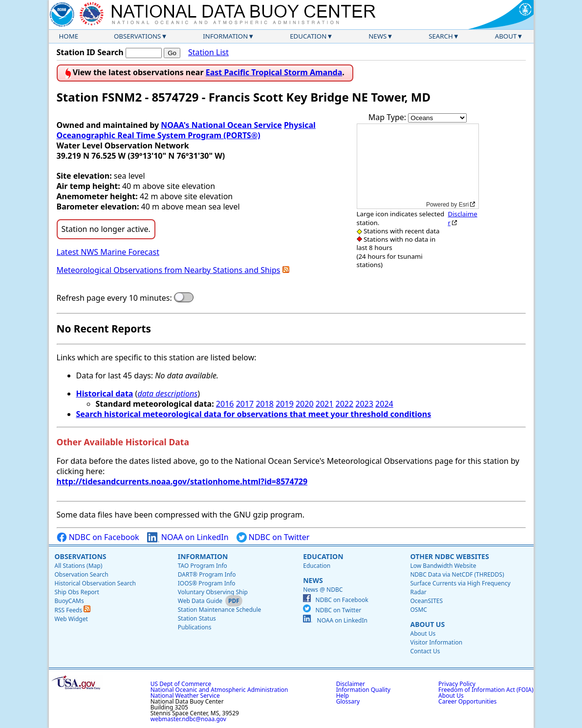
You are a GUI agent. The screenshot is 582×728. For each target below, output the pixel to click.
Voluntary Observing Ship (213, 592)
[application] (418, 166)
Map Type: (388, 117)
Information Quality (363, 690)
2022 (345, 404)
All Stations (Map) (79, 566)
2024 (384, 404)
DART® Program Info (207, 574)
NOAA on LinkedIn (188, 537)
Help (343, 696)
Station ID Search (90, 52)
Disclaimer (462, 218)
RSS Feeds (73, 610)
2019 (285, 404)
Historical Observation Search (95, 583)
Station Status (197, 618)
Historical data (105, 394)
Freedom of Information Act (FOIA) (486, 690)
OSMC (418, 610)
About (506, 36)
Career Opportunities (467, 701)
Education (308, 36)
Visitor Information (436, 642)
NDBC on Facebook (98, 537)
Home (69, 36)
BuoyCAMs (69, 601)
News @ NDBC (323, 590)
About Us (427, 624)
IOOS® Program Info (207, 583)
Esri (464, 205)
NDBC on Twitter (273, 537)
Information (225, 36)
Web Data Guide (200, 601)
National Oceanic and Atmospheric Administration (219, 690)
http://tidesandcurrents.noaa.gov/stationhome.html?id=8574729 (182, 481)
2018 (265, 404)
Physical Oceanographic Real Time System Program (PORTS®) (186, 130)
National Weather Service (185, 696)
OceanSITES (426, 601)
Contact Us (425, 651)
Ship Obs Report (77, 592)
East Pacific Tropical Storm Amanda (274, 72)
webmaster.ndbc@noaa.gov (188, 719)
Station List (208, 52)
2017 (245, 404)
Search (441, 36)
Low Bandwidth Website (443, 566)
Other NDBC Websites (449, 556)
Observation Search (82, 574)
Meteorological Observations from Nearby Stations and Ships (169, 270)
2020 (305, 404)
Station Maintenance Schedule (220, 610)
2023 (364, 404)
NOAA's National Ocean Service (221, 125)
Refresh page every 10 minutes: (114, 298)
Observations (137, 36)
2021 (325, 404)
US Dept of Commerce (181, 684)
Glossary (348, 701)
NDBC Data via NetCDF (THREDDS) (457, 574)
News (377, 36)
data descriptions (167, 394)
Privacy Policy (457, 684)
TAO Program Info (203, 566)
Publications (195, 627)
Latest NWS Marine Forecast (108, 252)
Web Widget (71, 619)
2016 (225, 404)
